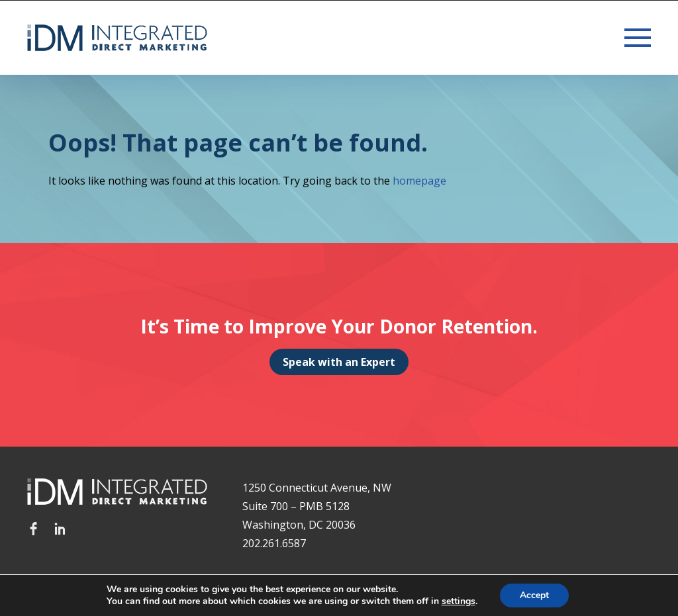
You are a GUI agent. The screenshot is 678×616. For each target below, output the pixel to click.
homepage (419, 181)
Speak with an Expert (339, 362)
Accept (534, 595)
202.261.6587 (274, 543)
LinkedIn (60, 529)
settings (459, 601)
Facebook (34, 529)
